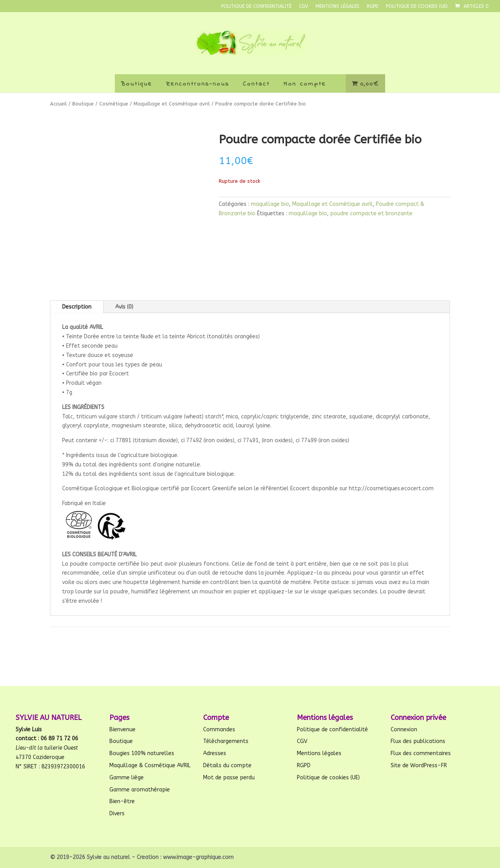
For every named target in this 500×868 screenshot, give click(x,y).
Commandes (219, 730)
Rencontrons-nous (198, 84)
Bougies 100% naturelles (142, 753)
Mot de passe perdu (229, 778)
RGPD (373, 6)
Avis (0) (124, 307)
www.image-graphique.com (198, 857)
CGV (304, 6)
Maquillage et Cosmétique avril (172, 104)
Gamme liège (127, 778)
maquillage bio (270, 204)
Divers (117, 814)
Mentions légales (337, 6)
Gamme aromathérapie (140, 790)
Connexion (404, 730)
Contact (256, 84)
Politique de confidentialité (256, 6)
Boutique (137, 84)
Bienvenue (122, 730)
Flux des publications (418, 741)
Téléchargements (226, 741)
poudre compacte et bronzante (371, 213)
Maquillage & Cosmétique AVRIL (150, 765)
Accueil (58, 104)
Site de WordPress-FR (419, 765)
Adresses (215, 753)
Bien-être (122, 801)
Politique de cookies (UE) (417, 6)
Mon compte (305, 84)
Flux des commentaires (421, 753)
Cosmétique (114, 104)
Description (77, 307)
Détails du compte (227, 765)
